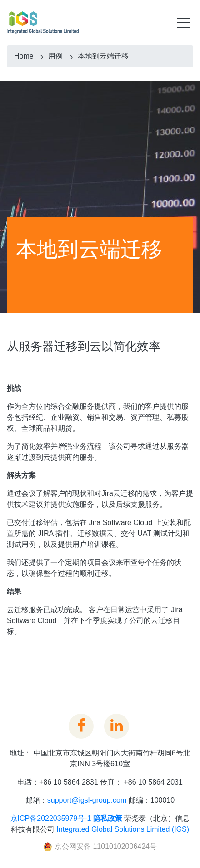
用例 (55, 56)
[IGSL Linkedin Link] (116, 725)
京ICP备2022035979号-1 (51, 818)
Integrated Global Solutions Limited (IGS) (123, 829)
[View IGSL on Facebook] (81, 725)
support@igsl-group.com (87, 800)
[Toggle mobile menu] (184, 23)
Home (24, 56)
